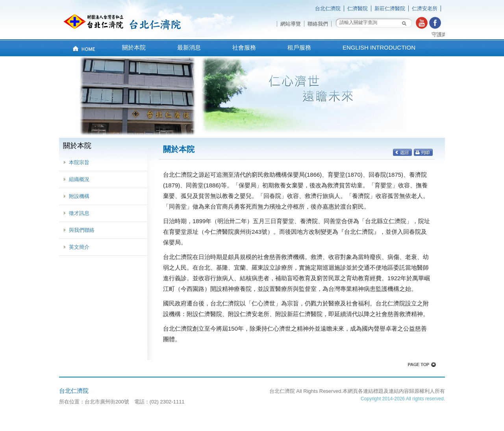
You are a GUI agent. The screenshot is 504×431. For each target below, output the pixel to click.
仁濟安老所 (425, 8)
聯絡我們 (318, 24)
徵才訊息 (79, 213)
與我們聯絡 (82, 230)
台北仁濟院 (328, 8)
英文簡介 (79, 247)
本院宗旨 (79, 162)
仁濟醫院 (358, 8)
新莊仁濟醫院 (390, 8)
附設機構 (79, 196)
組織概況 (79, 179)
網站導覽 (291, 24)
